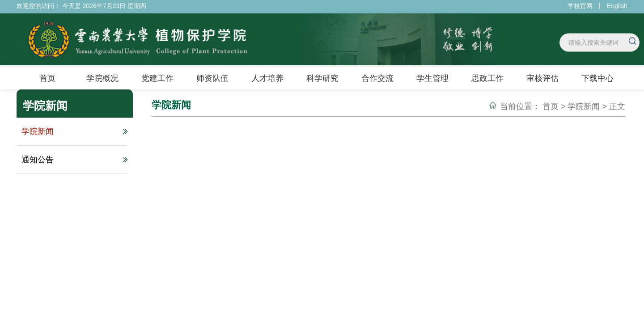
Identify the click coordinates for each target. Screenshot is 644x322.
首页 (47, 78)
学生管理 (432, 78)
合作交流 (377, 78)
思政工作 (487, 78)
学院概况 (102, 78)
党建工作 (157, 78)
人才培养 (267, 78)
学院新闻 (73, 131)
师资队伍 (212, 78)
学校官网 (580, 6)
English (617, 6)
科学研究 (322, 78)
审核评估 (542, 78)
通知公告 (73, 160)
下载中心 (597, 78)
